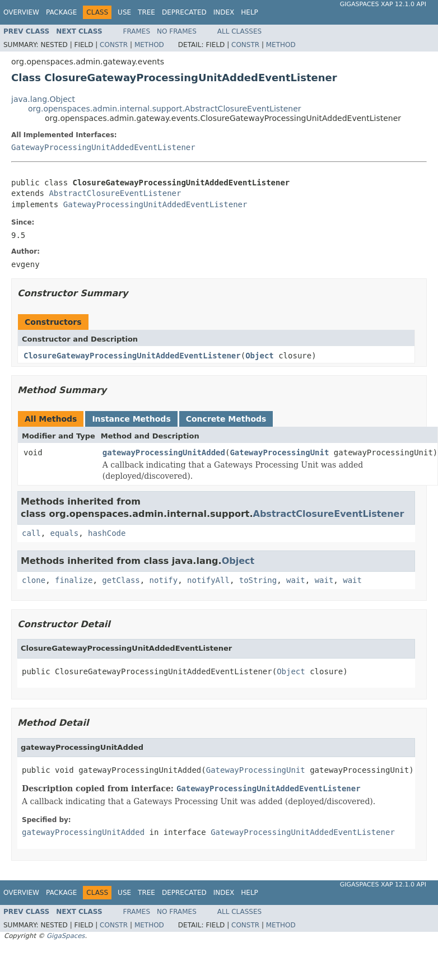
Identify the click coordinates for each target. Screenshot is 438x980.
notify (164, 580)
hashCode (107, 533)
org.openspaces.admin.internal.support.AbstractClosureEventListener (165, 109)
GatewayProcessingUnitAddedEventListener (103, 147)
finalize (74, 580)
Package (61, 12)
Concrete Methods (226, 419)
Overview (21, 12)
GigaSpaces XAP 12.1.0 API (383, 4)
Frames (137, 31)
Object (260, 356)
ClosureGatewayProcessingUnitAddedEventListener (132, 356)
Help (250, 12)
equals (65, 533)
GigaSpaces (66, 936)
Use (124, 12)
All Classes (239, 31)
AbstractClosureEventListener (115, 193)
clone (34, 580)
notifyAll (208, 580)
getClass (121, 580)
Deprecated (184, 12)
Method (149, 45)
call (31, 533)
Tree (146, 12)
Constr (114, 45)
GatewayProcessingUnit (279, 452)
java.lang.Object (43, 99)
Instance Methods (131, 419)
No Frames (177, 31)
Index (224, 12)
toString (258, 580)
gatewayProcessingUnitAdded (164, 452)
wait (296, 580)
